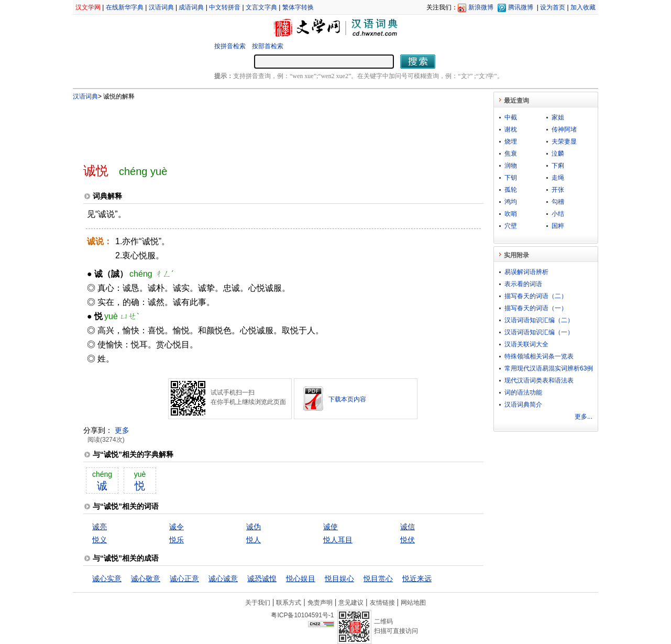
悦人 (254, 540)
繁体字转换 (298, 7)
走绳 (558, 178)
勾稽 (558, 202)
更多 (122, 430)
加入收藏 (583, 7)
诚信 (408, 527)
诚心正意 (184, 578)
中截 (511, 117)
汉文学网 (88, 7)
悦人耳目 (338, 540)
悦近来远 (417, 578)
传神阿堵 (564, 129)
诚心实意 (107, 578)
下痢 (558, 166)
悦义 (100, 540)
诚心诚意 (223, 578)
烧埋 (511, 141)
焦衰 (511, 154)
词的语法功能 (523, 392)
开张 (558, 190)
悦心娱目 (301, 578)
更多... (584, 417)
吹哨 (511, 214)
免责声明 (320, 603)
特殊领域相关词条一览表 (539, 356)
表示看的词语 (523, 284)
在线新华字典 (125, 7)
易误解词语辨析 (526, 272)
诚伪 (254, 527)
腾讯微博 (521, 7)
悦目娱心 (339, 578)
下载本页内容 (347, 399)
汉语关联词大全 (526, 344)
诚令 (177, 527)
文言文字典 (261, 7)
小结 (558, 214)
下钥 (511, 178)
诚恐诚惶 (262, 578)
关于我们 (258, 603)
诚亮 (100, 527)
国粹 (558, 226)
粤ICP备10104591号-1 (302, 615)
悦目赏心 (378, 578)
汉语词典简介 (523, 405)
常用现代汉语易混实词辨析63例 (549, 368)
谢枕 (511, 129)
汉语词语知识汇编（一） (539, 332)
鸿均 (511, 202)
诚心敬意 (146, 578)
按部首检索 (268, 46)
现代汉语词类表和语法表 (539, 380)
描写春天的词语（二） (536, 296)
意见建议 (351, 603)
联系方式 (289, 603)
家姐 (558, 117)
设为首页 (553, 7)
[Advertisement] (266, 127)
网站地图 (413, 603)
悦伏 (408, 540)
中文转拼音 (225, 7)
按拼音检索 (230, 46)
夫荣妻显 (564, 141)
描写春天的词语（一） (536, 308)
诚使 (331, 527)
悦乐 (177, 540)
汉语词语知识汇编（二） (539, 320)
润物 (511, 166)
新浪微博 (481, 7)
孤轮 (511, 190)
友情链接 (382, 603)
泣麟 (558, 154)
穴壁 (511, 226)
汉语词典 (161, 7)
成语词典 (191, 7)
